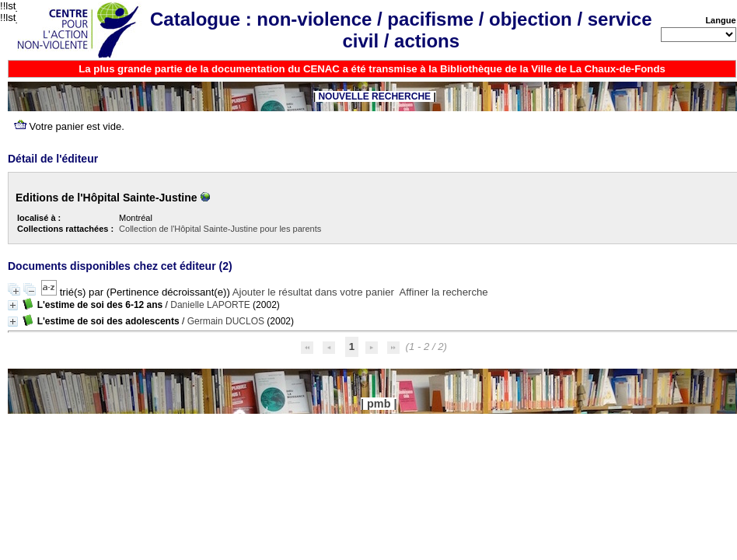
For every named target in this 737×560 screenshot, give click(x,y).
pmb (379, 404)
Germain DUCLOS (226, 321)
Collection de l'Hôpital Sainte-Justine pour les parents (220, 229)
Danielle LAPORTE (210, 305)
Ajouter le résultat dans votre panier (313, 292)
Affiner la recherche (444, 292)
